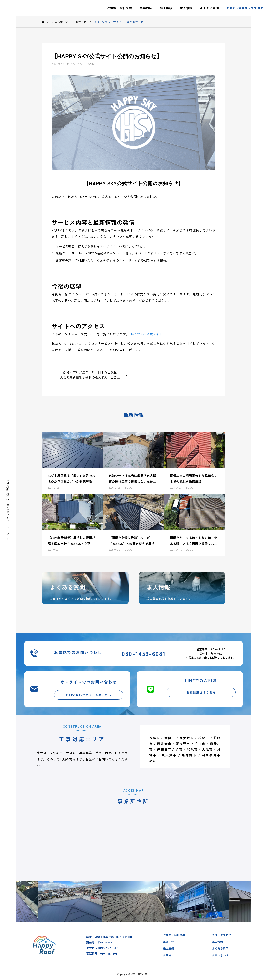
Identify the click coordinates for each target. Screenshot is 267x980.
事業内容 (146, 8)
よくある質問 (209, 8)
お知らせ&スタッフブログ (245, 8)
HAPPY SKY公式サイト (146, 334)
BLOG (128, 487)
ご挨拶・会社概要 (119, 8)
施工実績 (166, 8)
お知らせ (93, 64)
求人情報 (186, 8)
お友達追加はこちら (201, 692)
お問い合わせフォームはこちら (89, 695)
